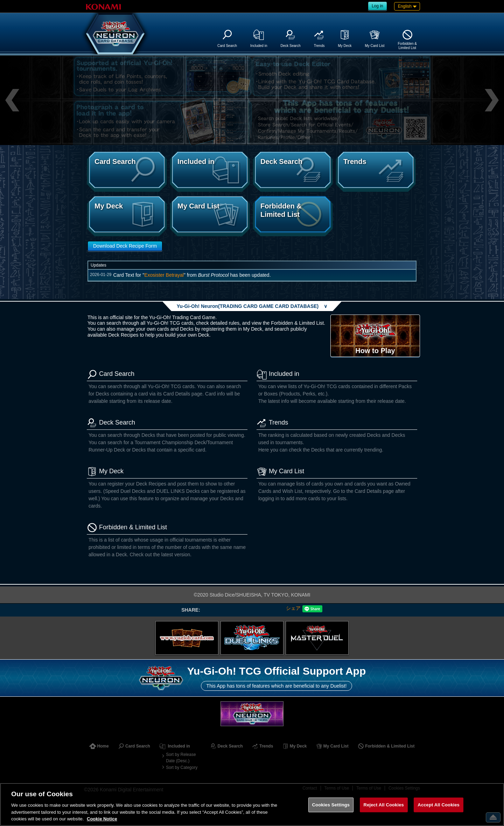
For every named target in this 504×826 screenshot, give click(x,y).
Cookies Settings (331, 805)
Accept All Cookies (439, 805)
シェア (293, 608)
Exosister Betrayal (164, 275)
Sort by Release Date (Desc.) (181, 758)
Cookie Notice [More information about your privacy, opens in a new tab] (102, 819)
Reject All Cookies (384, 805)
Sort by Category (182, 768)
